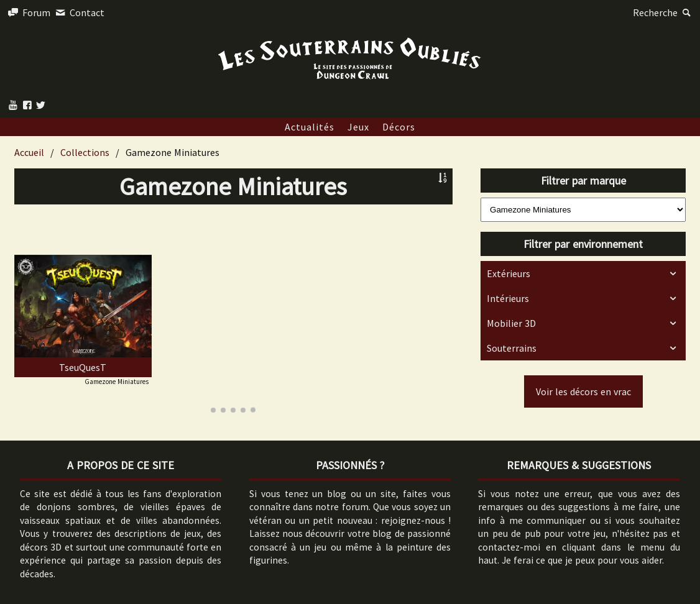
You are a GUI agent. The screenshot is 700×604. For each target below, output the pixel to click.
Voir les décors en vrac (583, 391)
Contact (78, 12)
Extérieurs (509, 273)
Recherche (663, 12)
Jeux (358, 127)
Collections (85, 152)
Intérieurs (508, 298)
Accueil (29, 152)
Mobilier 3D (511, 323)
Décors (399, 127)
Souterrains (512, 348)
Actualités (310, 127)
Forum (28, 12)
